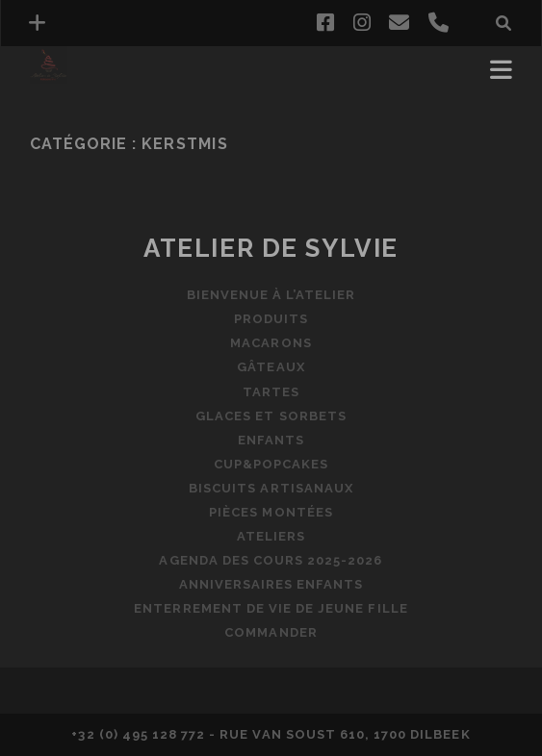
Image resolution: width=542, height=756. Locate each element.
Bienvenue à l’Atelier (271, 295)
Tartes (271, 392)
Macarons (271, 343)
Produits (271, 319)
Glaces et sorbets (271, 416)
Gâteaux (271, 367)
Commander (271, 632)
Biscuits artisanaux (271, 488)
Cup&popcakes (271, 464)
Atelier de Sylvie (271, 248)
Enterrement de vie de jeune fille (271, 608)
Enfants (271, 440)
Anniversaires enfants (271, 584)
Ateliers (271, 536)
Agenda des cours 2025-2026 (271, 560)
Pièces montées (271, 512)
